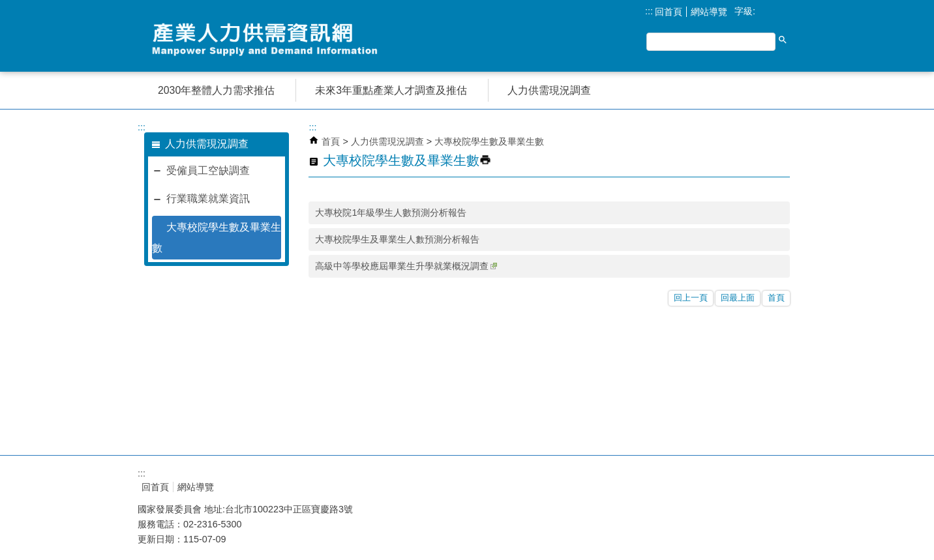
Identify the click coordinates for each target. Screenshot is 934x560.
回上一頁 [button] (691, 298)
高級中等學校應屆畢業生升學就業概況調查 (406, 266)
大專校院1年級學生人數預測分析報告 (391, 213)
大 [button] (791, 12)
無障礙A (744, 486)
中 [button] (777, 12)
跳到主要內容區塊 (7, 7)
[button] (783, 40)
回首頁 (669, 12)
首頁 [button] (776, 298)
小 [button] (763, 12)
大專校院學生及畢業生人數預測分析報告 (397, 239)
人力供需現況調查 (389, 141)
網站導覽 (709, 12)
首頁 (331, 141)
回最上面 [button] (738, 298)
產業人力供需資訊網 (268, 39)
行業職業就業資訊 (208, 199)
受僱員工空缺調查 (208, 170)
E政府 (677, 483)
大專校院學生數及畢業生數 (217, 238)
